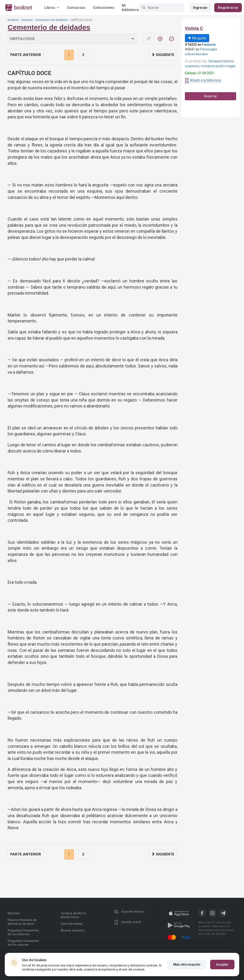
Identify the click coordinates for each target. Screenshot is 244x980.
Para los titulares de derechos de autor (22, 922)
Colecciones (104, 8)
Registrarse (228, 8)
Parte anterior (26, 55)
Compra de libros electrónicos (73, 915)
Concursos (76, 8)
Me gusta (197, 38)
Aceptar (222, 965)
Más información (187, 965)
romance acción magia (218, 66)
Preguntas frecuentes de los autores (23, 943)
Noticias (14, 913)
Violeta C (194, 28)
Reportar (210, 96)
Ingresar (200, 8)
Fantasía (27, 20)
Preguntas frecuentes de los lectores (23, 932)
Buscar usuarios (73, 930)
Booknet (13, 20)
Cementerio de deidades (52, 20)
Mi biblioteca (130, 8)
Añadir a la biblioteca (206, 80)
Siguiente (163, 55)
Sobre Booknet (72, 924)
